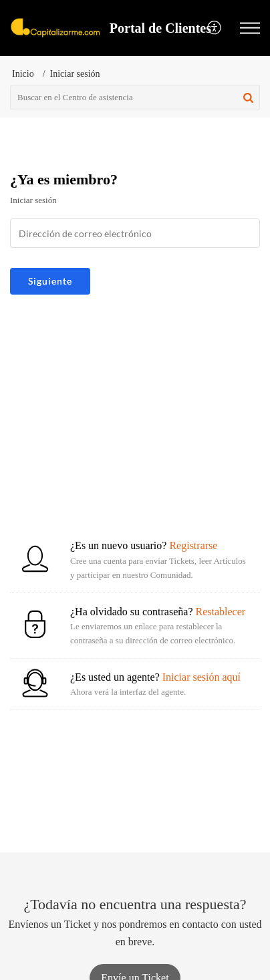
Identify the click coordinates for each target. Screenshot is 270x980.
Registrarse (193, 545)
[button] (250, 28)
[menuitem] (215, 28)
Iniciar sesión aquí (201, 677)
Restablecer (220, 612)
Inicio (23, 74)
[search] (135, 98)
